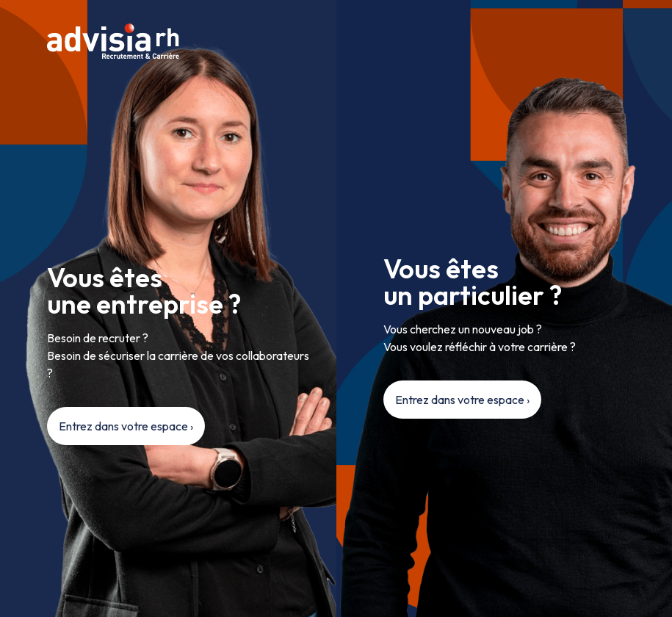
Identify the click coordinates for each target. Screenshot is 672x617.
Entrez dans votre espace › (126, 426)
